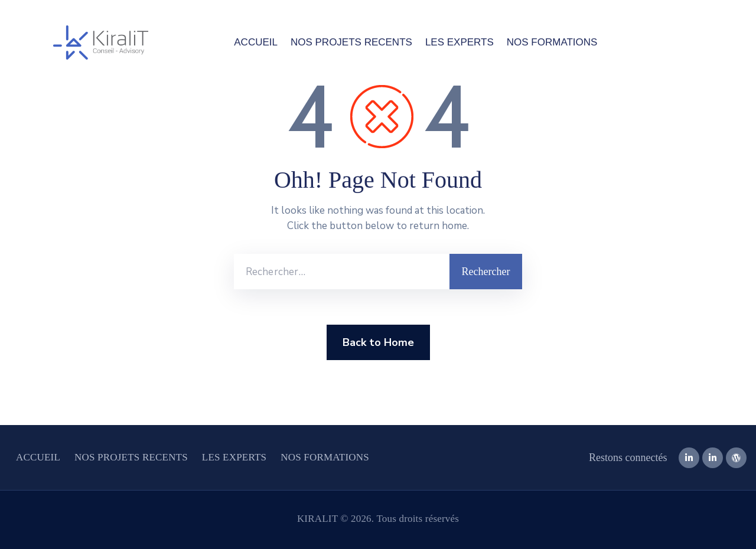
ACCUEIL (256, 42)
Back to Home (378, 342)
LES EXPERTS (460, 42)
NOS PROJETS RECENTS (351, 42)
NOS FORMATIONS (552, 42)
